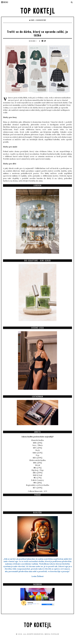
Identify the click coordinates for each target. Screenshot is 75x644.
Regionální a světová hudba (38, 485)
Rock (38, 450)
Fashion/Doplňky (41, 20)
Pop (37, 455)
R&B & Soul (37, 475)
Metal (37, 465)
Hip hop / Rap (37, 470)
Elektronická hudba (37, 460)
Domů (32, 20)
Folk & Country (37, 480)
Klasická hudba (37, 440)
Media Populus (52, 634)
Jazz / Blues (37, 445)
